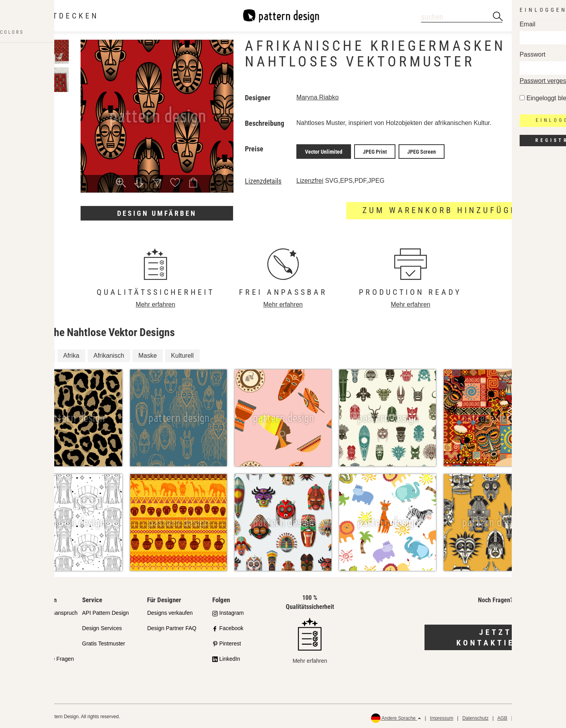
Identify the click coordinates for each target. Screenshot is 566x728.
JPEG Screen (422, 151)
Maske (148, 354)
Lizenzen (28, 642)
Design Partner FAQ (172, 626)
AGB (502, 716)
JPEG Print (375, 151)
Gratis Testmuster (104, 642)
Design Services (102, 626)
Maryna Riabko (318, 97)
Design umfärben (157, 213)
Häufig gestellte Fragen (45, 657)
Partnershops (33, 626)
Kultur (41, 354)
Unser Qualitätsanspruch (47, 611)
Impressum (442, 716)
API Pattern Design (106, 611)
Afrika (71, 354)
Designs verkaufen (170, 611)
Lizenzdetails (263, 179)
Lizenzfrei (310, 179)
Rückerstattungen (535, 716)
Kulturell (182, 354)
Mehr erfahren (155, 302)
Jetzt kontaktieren (495, 636)
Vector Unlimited (324, 151)
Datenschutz (475, 716)
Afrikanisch (109, 354)
